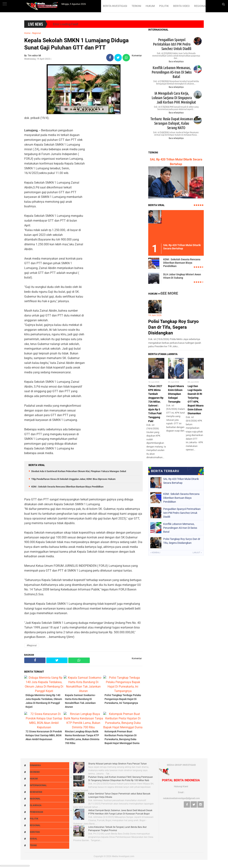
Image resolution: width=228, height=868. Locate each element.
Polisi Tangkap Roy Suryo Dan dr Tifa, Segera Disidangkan (173, 694)
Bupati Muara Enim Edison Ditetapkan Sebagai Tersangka (176, 760)
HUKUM (150, 6)
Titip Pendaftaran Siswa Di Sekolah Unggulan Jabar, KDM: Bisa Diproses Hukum (73, 681)
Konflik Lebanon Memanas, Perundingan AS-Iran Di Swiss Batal (172, 337)
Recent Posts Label (176, 409)
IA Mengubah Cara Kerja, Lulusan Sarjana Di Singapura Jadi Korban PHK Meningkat (174, 363)
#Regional (32, 847)
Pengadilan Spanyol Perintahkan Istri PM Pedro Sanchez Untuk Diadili (172, 309)
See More (169, 660)
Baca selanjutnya (176, 326)
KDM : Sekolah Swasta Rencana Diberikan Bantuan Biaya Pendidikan (67, 689)
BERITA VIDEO (181, 6)
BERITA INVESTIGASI (115, 6)
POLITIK (164, 6)
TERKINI (136, 6)
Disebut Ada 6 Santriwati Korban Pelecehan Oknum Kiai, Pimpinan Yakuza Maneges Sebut (79, 673)
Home (27, 89)
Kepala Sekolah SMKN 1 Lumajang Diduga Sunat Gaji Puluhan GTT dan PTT (76, 100)
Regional (37, 89)
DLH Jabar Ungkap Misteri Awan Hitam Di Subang (182, 643)
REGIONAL (200, 6)
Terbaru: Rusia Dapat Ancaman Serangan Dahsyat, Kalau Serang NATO (172, 388)
